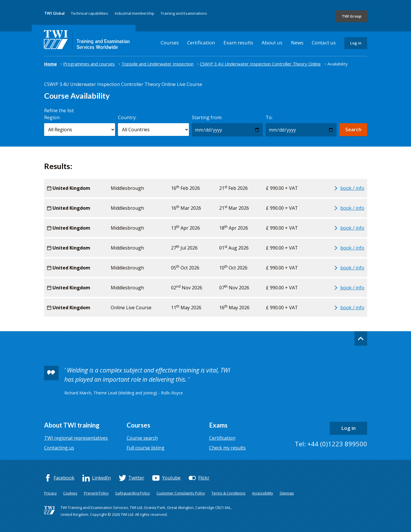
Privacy (50, 493)
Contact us (324, 43)
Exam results (238, 43)
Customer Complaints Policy (181, 493)
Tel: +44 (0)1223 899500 (331, 444)
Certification (201, 43)
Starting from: (207, 117)
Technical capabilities (90, 13)
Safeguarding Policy (133, 493)
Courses (170, 43)
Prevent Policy (96, 493)
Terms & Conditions (228, 493)
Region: (52, 117)
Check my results (227, 448)
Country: (127, 117)
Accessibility (263, 493)
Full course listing (146, 448)
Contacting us (59, 448)
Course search (142, 438)
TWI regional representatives (76, 438)
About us (272, 43)
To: (269, 117)
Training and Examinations (184, 13)
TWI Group (352, 16)
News (297, 43)
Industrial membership (135, 13)
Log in (356, 43)
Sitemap (287, 493)
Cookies (70, 493)
